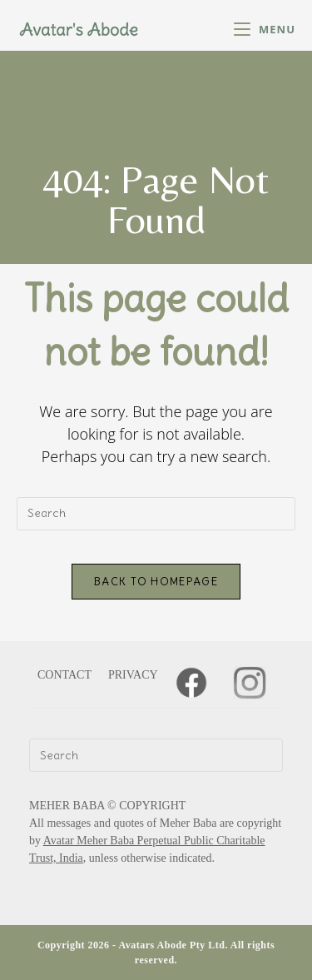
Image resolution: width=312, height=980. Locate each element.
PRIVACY (133, 675)
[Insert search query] (156, 514)
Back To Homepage (156, 582)
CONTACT (64, 675)
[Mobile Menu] (265, 29)
